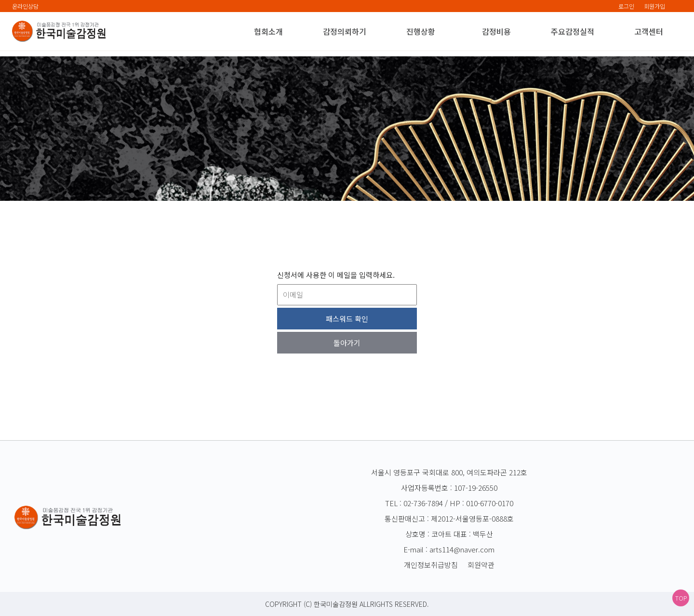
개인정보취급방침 (431, 565)
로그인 (626, 6)
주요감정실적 (573, 31)
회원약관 (481, 565)
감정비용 (496, 31)
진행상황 (421, 31)
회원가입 (654, 6)
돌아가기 (347, 343)
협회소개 (268, 31)
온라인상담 (25, 6)
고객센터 (649, 31)
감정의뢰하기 (345, 31)
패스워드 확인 (347, 319)
